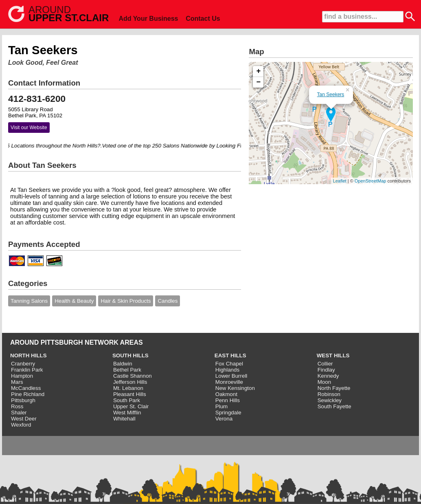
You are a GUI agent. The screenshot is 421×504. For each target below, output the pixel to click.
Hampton (22, 376)
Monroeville (229, 382)
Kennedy (328, 376)
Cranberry (23, 364)
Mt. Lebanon (128, 388)
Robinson (329, 394)
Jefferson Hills (130, 382)
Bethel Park (127, 370)
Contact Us (203, 19)
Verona (224, 419)
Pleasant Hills (130, 394)
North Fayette (334, 388)
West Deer (24, 419)
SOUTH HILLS (130, 355)
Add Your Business (148, 19)
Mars (17, 382)
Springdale (228, 413)
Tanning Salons (29, 301)
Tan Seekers (331, 95)
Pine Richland (28, 394)
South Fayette (334, 406)
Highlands (227, 370)
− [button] (259, 82)
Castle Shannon (133, 376)
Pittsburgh (23, 400)
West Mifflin (127, 413)
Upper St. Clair (131, 406)
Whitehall (124, 419)
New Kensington (235, 388)
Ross (17, 406)
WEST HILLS (333, 355)
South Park (127, 400)
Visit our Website (29, 128)
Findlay (326, 370)
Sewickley (330, 400)
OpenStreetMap (371, 181)
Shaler (19, 413)
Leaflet (340, 181)
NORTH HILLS (29, 355)
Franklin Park (27, 370)
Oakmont (226, 394)
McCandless (26, 388)
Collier (325, 364)
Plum (221, 406)
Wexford (21, 425)
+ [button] (259, 71)
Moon (324, 382)
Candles (168, 301)
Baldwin (123, 364)
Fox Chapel (229, 364)
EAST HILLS (230, 355)
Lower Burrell (231, 376)
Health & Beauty (74, 301)
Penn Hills (228, 400)
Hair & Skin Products (126, 301)
